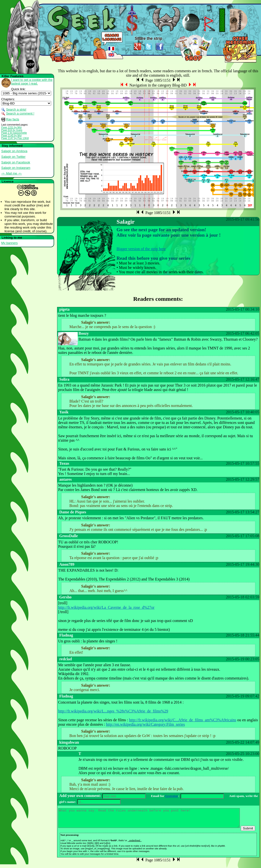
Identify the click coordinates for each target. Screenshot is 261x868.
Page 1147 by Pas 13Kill (15, 138)
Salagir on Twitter (13, 157)
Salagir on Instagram (16, 168)
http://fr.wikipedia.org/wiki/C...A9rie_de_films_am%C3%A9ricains (183, 720)
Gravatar (172, 796)
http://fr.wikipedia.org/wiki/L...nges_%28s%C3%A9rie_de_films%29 (113, 711)
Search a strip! (16, 109)
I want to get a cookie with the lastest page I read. (32, 82)
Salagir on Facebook (16, 162)
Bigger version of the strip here (141, 249)
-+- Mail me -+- (12, 173)
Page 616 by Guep (12, 130)
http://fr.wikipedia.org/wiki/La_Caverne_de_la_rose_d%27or (106, 607)
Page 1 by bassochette (14, 133)
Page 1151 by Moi (11, 127)
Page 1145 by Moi (11, 136)
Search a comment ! (20, 113)
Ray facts (13, 119)
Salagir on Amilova (14, 151)
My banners (9, 243)
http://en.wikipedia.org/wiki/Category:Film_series (146, 724)
